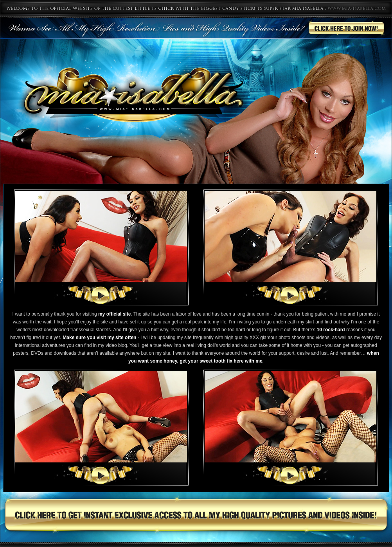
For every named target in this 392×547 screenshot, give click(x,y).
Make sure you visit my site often (99, 338)
